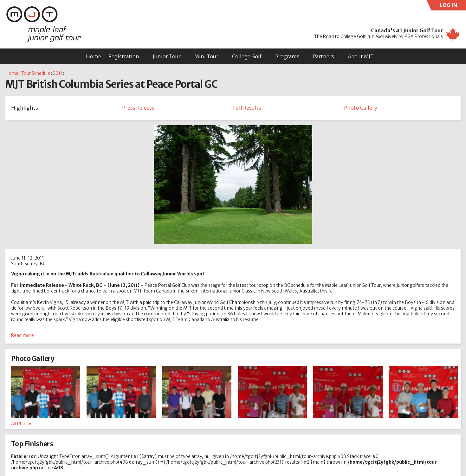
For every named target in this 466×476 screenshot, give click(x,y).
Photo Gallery (361, 108)
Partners (324, 56)
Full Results (247, 108)
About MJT (361, 56)
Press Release (138, 108)
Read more (23, 335)
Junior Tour (167, 56)
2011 (58, 73)
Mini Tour (206, 56)
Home (94, 56)
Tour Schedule (36, 73)
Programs (287, 56)
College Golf (247, 56)
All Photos (22, 424)
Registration (124, 56)
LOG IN (453, 6)
